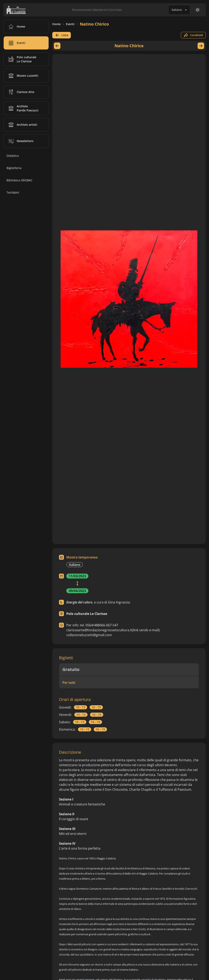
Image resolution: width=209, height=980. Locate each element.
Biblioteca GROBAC (19, 180)
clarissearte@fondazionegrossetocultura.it (113, 630)
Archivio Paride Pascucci (23, 108)
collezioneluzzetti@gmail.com (89, 635)
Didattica (13, 156)
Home (56, 24)
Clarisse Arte (21, 92)
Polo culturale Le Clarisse (22, 59)
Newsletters (20, 141)
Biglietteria (14, 168)
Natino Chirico (94, 24)
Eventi (70, 24)
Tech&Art (13, 192)
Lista (62, 35)
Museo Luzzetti (23, 76)
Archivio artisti (22, 125)
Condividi (193, 35)
